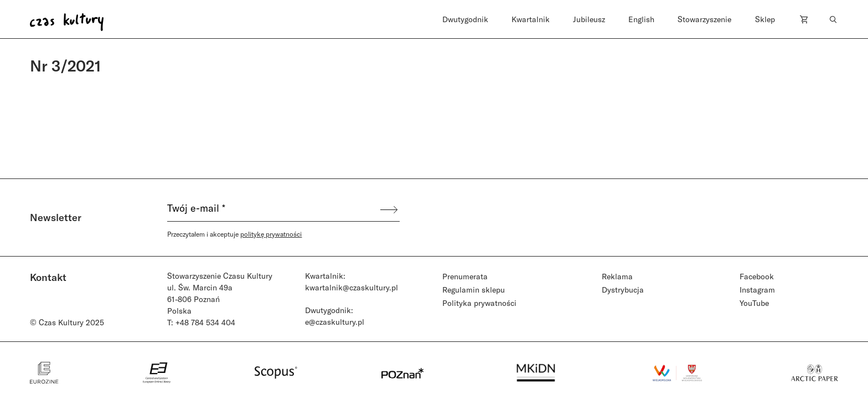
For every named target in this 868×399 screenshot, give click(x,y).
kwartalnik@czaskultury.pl (352, 287)
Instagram (757, 290)
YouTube (754, 303)
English (641, 19)
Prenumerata (465, 276)
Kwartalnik (531, 19)
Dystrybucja (623, 290)
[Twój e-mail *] (273, 209)
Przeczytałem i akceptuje (234, 234)
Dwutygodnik (465, 19)
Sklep (765, 19)
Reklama (617, 276)
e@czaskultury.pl (335, 322)
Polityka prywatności (479, 303)
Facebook (757, 276)
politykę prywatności (271, 234)
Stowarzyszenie (704, 19)
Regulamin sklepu (474, 290)
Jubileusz (589, 19)
